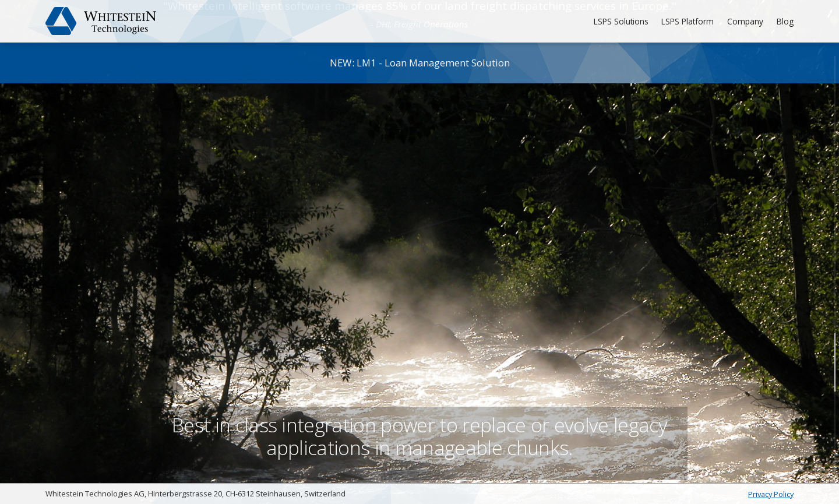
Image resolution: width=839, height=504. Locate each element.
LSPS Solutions (617, 21)
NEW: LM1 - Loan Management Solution (420, 63)
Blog (785, 21)
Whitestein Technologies (101, 21)
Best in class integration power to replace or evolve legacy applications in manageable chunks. (419, 412)
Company (745, 21)
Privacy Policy (771, 494)
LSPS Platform (686, 21)
